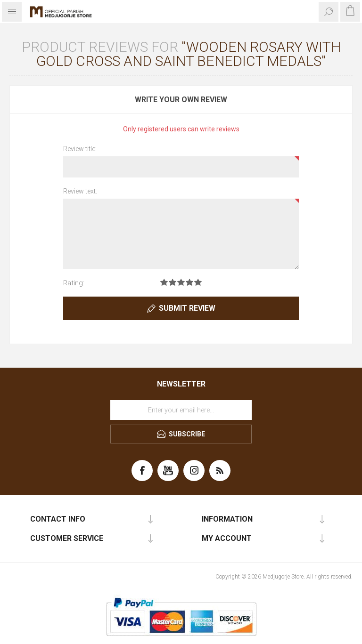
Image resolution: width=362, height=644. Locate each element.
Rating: (74, 283)
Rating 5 (198, 282)
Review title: (80, 149)
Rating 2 (173, 282)
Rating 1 (164, 282)
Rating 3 (181, 282)
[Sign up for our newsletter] (181, 410)
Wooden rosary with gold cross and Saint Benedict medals (189, 54)
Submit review (187, 308)
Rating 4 (189, 282)
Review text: (80, 191)
